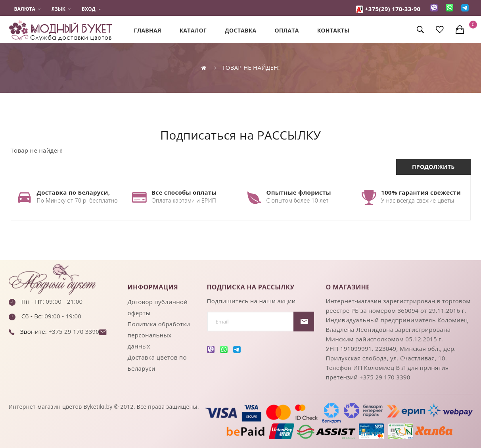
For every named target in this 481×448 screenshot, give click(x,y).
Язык (61, 9)
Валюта (27, 9)
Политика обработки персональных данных (159, 335)
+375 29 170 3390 (73, 331)
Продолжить (433, 167)
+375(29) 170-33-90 (393, 9)
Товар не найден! (251, 67)
